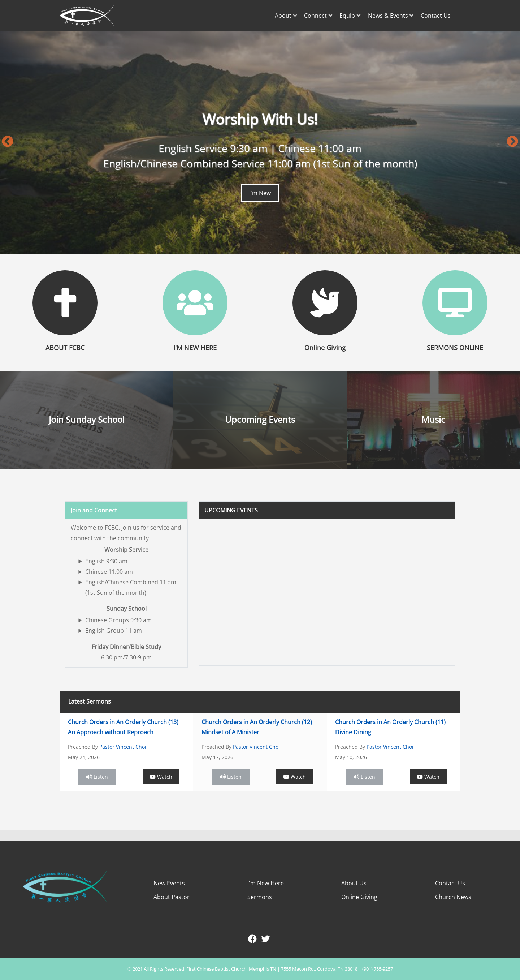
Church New (452, 897)
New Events (169, 883)
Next (512, 142)
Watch (161, 777)
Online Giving (359, 897)
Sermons (260, 897)
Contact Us (436, 16)
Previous (8, 142)
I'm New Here (266, 883)
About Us (354, 883)
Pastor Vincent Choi (123, 747)
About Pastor (172, 897)
